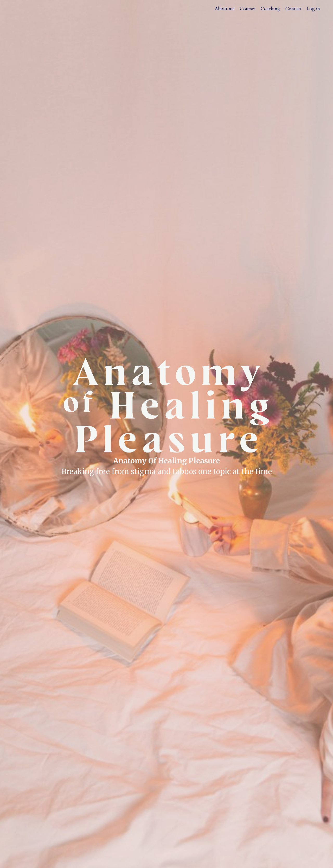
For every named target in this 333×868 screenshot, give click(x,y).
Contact (293, 9)
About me (225, 9)
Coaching (270, 9)
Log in (313, 9)
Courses (248, 9)
